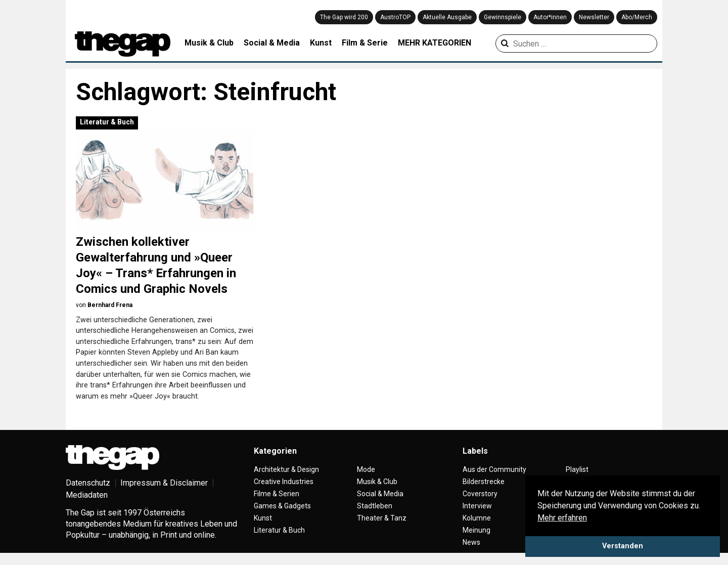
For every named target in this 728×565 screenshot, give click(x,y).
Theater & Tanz (382, 518)
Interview (477, 506)
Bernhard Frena (110, 305)
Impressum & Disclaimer (164, 483)
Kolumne (477, 518)
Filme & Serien (277, 494)
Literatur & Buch (107, 122)
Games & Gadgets (282, 506)
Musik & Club (209, 43)
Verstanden (623, 546)
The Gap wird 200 (344, 17)
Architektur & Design (286, 469)
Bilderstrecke (484, 482)
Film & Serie (365, 43)
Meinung (476, 530)
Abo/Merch (637, 17)
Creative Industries (284, 482)
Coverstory (480, 494)
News (471, 542)
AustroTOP (395, 17)
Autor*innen (550, 17)
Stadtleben (375, 506)
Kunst (321, 43)
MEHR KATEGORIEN (435, 43)
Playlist (577, 469)
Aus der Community (494, 469)
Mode (366, 469)
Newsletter (594, 17)
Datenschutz (88, 483)
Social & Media (272, 43)
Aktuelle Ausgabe (447, 17)
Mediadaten (87, 495)
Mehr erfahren (562, 518)
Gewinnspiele (503, 17)
